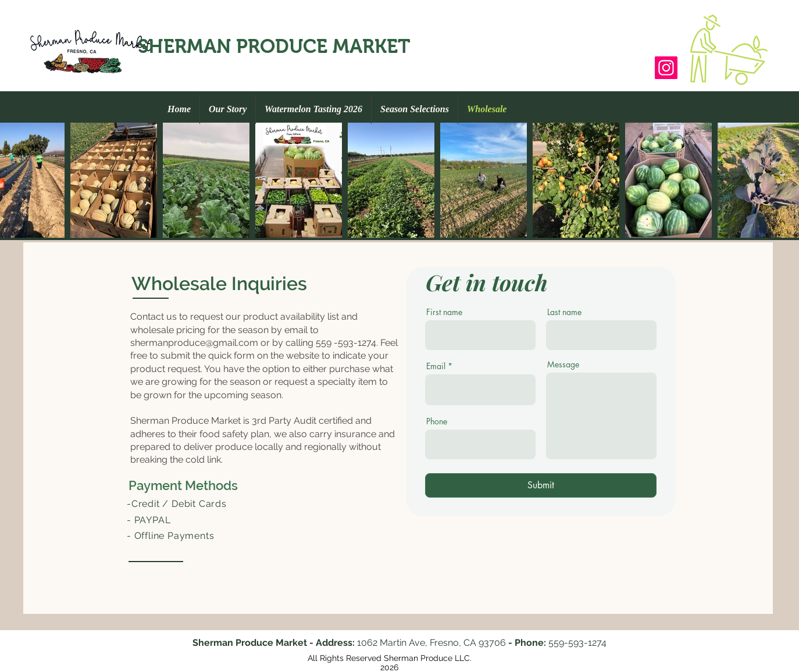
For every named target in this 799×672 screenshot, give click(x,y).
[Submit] (541, 485)
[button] (729, 50)
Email (436, 366)
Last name (564, 312)
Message (563, 364)
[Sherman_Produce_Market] (666, 68)
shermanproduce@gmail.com (194, 343)
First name (444, 312)
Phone (437, 421)
